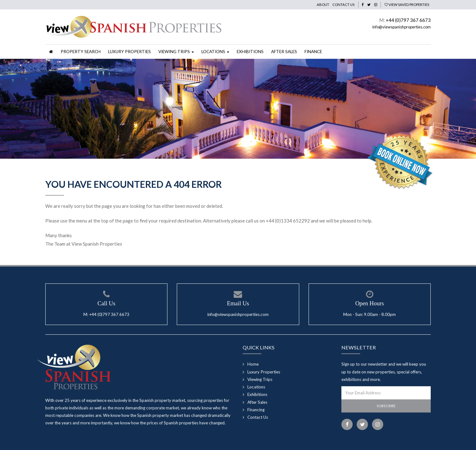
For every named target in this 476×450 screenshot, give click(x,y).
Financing (256, 410)
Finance (313, 52)
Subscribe (386, 406)
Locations (256, 387)
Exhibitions (250, 52)
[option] (238, 109)
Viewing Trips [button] (176, 52)
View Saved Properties (407, 5)
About (323, 5)
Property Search (81, 52)
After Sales (284, 52)
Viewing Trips (260, 379)
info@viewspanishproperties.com (402, 27)
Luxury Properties (129, 52)
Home (253, 364)
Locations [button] (215, 52)
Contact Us (343, 5)
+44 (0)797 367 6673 (408, 20)
